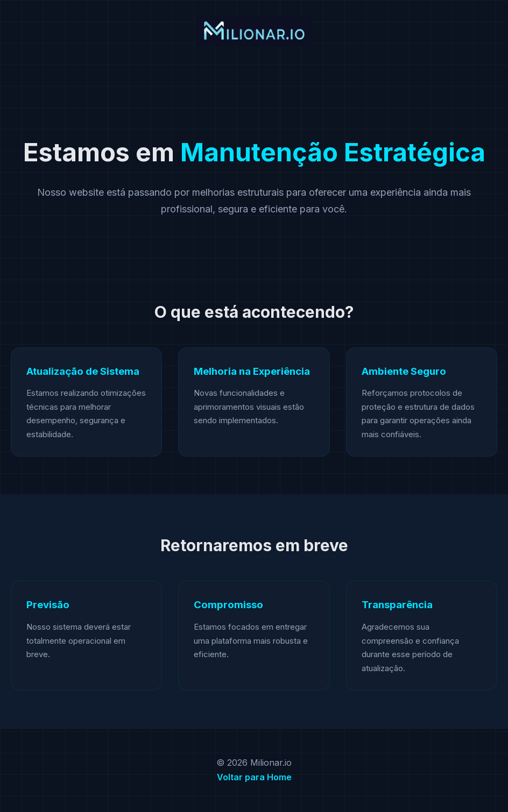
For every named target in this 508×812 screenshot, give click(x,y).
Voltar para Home (254, 777)
